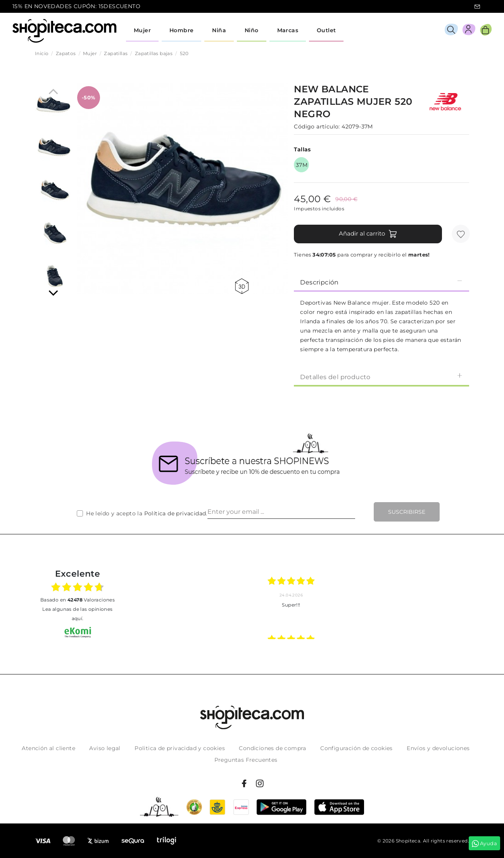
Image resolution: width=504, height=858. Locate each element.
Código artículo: (317, 127)
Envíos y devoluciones (438, 748)
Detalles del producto (381, 377)
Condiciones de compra (272, 748)
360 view (242, 286)
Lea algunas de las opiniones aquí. (77, 614)
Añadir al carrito (368, 234)
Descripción (381, 282)
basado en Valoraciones (78, 600)
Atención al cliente (48, 748)
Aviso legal (105, 748)
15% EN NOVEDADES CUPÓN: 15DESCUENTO (76, 6)
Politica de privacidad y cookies (180, 748)
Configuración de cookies (356, 748)
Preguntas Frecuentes (246, 760)
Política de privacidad (175, 513)
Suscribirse (407, 512)
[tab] (381, 282)
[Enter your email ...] (281, 512)
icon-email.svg (477, 7)
